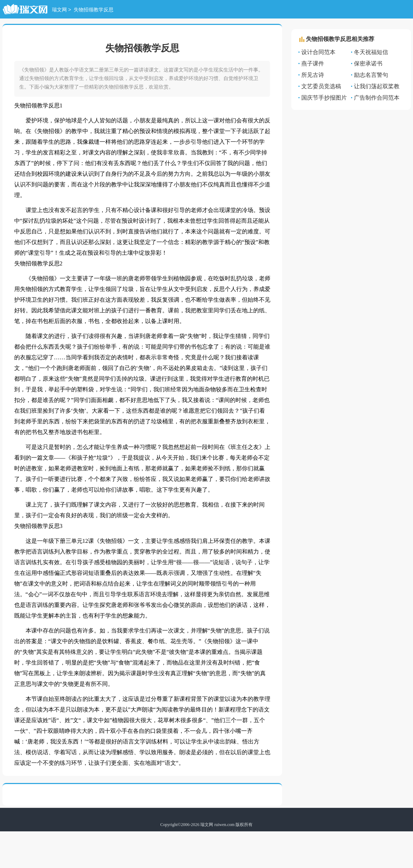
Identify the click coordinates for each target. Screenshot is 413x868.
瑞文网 (59, 10)
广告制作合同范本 (377, 98)
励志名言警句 (371, 75)
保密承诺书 (368, 63)
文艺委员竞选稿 (321, 86)
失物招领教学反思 (94, 10)
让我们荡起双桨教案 (375, 87)
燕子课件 (313, 63)
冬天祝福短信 (371, 52)
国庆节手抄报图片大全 (323, 98)
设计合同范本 (318, 52)
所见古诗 (313, 75)
